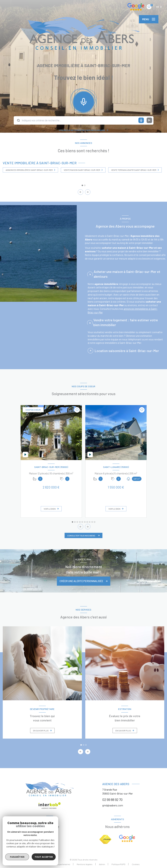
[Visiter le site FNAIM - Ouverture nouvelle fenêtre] (105, 839)
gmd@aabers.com (113, 805)
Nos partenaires (63, 864)
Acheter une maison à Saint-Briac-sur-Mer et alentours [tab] (127, 281)
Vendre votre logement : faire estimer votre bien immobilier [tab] (126, 329)
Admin (102, 864)
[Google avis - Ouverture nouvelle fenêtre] (127, 838)
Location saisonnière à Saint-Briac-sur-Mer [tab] (127, 358)
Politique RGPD (118, 864)
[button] (88, 192)
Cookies (136, 864)
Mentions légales (85, 864)
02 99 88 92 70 (112, 800)
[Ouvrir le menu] (149, 19)
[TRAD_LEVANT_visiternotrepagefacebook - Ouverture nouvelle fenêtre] (50, 837)
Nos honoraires (41, 864)
